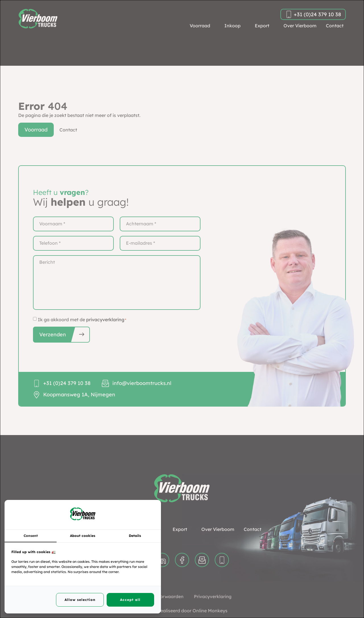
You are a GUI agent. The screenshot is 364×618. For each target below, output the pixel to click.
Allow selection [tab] (80, 600)
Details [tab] (135, 536)
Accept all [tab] (130, 600)
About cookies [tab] (83, 536)
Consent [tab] (31, 536)
